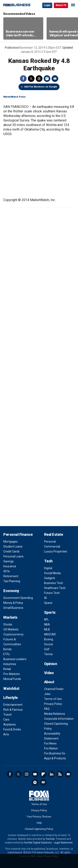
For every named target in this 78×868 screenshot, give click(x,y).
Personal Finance (18, 534)
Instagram (27, 774)
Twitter (31, 79)
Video (49, 673)
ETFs (7, 654)
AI (45, 598)
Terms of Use (53, 699)
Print (47, 79)
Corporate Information (59, 719)
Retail (7, 669)
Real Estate (54, 534)
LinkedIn (52, 774)
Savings (9, 561)
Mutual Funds (12, 679)
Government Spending (18, 598)
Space (48, 603)
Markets (10, 617)
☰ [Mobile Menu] (73, 5)
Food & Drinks (12, 729)
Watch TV (61, 5)
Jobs (47, 694)
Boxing (49, 639)
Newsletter (68, 774)
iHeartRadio (43, 782)
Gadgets (50, 578)
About (49, 682)
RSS (60, 774)
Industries (10, 664)
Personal (50, 542)
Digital (48, 568)
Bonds (7, 649)
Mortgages (11, 542)
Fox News (50, 743)
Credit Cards (11, 551)
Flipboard (43, 774)
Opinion (51, 664)
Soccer (49, 644)
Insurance (10, 566)
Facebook (23, 79)
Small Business (13, 608)
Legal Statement (63, 843)
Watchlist (11, 688)
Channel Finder (54, 689)
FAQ (47, 709)
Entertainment (13, 705)
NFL (46, 619)
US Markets (11, 629)
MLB (47, 629)
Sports (50, 612)
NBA (47, 624)
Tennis (48, 654)
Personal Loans (13, 556)
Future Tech (52, 593)
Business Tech (54, 583)
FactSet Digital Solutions (38, 843)
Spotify (35, 782)
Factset (50, 839)
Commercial (52, 546)
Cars (6, 720)
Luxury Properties (56, 551)
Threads (39, 79)
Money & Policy (13, 603)
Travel (7, 715)
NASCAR (50, 634)
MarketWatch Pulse (14, 97)
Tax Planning (12, 581)
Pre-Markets (12, 674)
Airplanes (10, 724)
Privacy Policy (53, 704)
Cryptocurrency (13, 634)
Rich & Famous (13, 710)
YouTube (35, 774)
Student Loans (13, 546)
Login (47, 5)
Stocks (8, 624)
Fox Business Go (55, 753)
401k (7, 571)
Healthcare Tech (55, 588)
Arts (6, 734)
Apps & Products (55, 758)
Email (55, 79)
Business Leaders (15, 659)
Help (39, 823)
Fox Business (17, 5)
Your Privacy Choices (39, 817)
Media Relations (55, 714)
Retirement (11, 576)
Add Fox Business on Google (41, 87)
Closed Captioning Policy (39, 829)
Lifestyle (11, 698)
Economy (11, 591)
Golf (47, 649)
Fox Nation (51, 748)
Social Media (52, 573)
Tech (48, 561)
